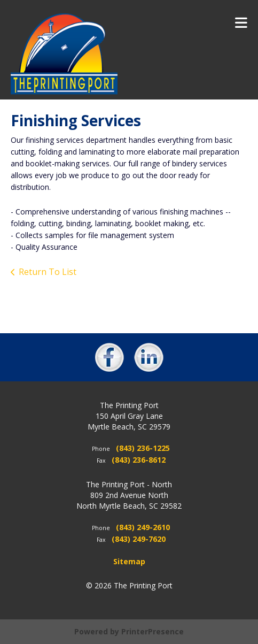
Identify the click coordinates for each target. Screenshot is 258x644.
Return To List (48, 272)
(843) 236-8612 (139, 460)
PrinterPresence (153, 631)
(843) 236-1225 (143, 448)
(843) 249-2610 (143, 527)
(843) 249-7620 (139, 539)
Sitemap (129, 561)
